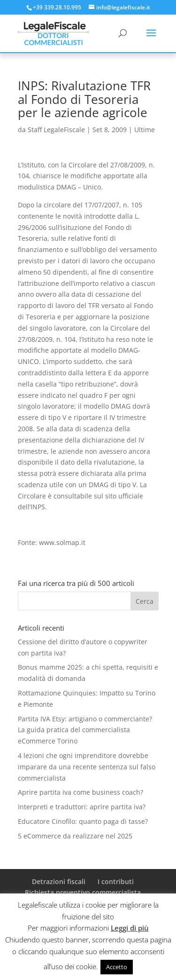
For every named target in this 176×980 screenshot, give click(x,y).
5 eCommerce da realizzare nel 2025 (75, 836)
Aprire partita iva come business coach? (80, 792)
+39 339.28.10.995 (57, 7)
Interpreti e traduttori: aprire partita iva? (82, 807)
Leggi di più (130, 928)
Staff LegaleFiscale (56, 130)
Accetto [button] (117, 967)
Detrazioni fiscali (59, 881)
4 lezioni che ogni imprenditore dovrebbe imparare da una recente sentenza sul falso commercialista (87, 767)
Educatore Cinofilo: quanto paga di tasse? (83, 821)
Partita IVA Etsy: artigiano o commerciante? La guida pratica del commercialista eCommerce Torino (85, 730)
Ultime (145, 130)
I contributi (116, 881)
